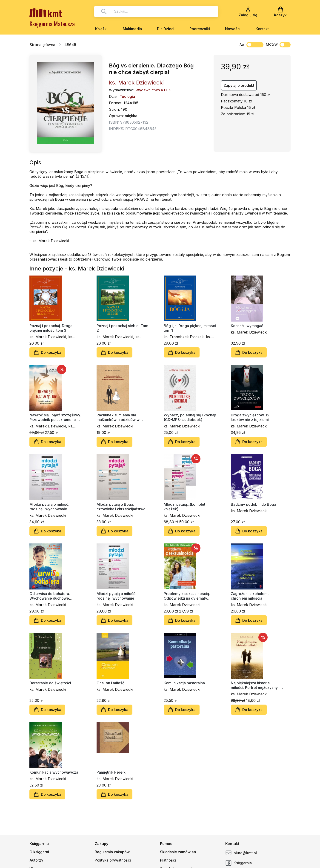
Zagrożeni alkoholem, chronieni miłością (250, 596)
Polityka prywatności (113, 860)
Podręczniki (200, 29)
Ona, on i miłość (110, 683)
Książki (101, 29)
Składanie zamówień (178, 852)
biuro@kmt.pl (241, 853)
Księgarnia (239, 863)
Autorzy (36, 860)
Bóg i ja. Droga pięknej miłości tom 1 (190, 328)
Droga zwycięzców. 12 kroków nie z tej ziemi (250, 417)
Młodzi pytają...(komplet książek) (184, 507)
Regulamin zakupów (112, 852)
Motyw (278, 45)
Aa (242, 45)
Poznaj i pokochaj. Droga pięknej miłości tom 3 (51, 328)
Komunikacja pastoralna (184, 683)
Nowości (233, 29)
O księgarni (39, 852)
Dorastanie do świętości (50, 683)
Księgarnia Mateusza (52, 24)
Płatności (168, 860)
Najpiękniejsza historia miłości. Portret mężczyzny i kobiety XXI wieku (255, 685)
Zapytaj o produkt (239, 85)
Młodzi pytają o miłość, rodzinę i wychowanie (49, 507)
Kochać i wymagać (247, 326)
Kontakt (262, 29)
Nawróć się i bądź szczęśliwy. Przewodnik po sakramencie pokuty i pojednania (55, 417)
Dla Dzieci (166, 29)
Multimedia (132, 29)
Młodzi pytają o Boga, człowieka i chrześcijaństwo (121, 507)
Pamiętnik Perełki (111, 772)
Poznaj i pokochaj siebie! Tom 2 (122, 328)
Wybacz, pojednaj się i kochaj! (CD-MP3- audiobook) (190, 417)
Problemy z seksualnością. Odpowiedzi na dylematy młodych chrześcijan (187, 596)
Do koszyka (47, 352)
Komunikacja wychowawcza (54, 772)
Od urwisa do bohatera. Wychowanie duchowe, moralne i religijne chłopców (54, 596)
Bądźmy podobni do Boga (253, 504)
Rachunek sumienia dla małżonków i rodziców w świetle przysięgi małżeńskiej (122, 417)
